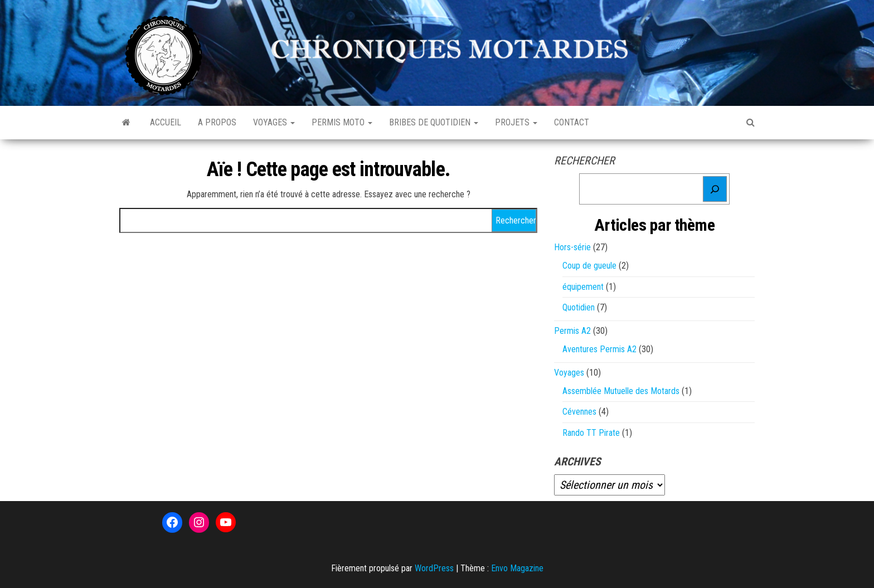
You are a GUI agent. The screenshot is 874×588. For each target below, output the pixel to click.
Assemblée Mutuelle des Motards (621, 391)
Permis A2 (572, 331)
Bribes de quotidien (434, 122)
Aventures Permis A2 (599, 349)
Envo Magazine (517, 568)
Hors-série (572, 247)
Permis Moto (342, 122)
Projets (516, 122)
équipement (583, 287)
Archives (577, 461)
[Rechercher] (715, 189)
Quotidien (579, 307)
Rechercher (584, 161)
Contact (572, 122)
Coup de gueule (589, 266)
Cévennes (579, 412)
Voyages (274, 122)
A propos (217, 122)
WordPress (434, 568)
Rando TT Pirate (591, 433)
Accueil (166, 122)
